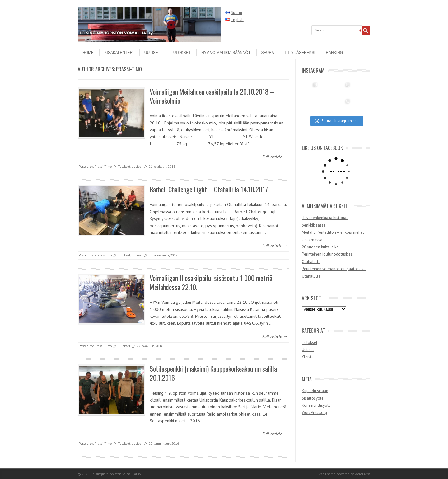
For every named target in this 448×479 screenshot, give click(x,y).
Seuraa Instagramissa (337, 121)
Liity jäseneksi (300, 53)
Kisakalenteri (119, 53)
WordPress (362, 474)
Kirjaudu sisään (315, 391)
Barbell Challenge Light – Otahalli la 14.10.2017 (209, 189)
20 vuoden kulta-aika (320, 247)
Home (88, 53)
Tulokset (181, 53)
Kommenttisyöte (316, 405)
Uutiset (152, 53)
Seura (268, 53)
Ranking (334, 53)
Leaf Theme (327, 474)
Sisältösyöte (313, 398)
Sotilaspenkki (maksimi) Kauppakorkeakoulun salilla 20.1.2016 (213, 373)
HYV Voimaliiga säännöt (226, 53)
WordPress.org (314, 413)
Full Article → (275, 157)
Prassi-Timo (129, 69)
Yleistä (308, 357)
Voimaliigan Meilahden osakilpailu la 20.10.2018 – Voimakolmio (212, 96)
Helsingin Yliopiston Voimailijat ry (116, 474)
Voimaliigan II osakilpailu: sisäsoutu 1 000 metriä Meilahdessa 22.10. (211, 282)
